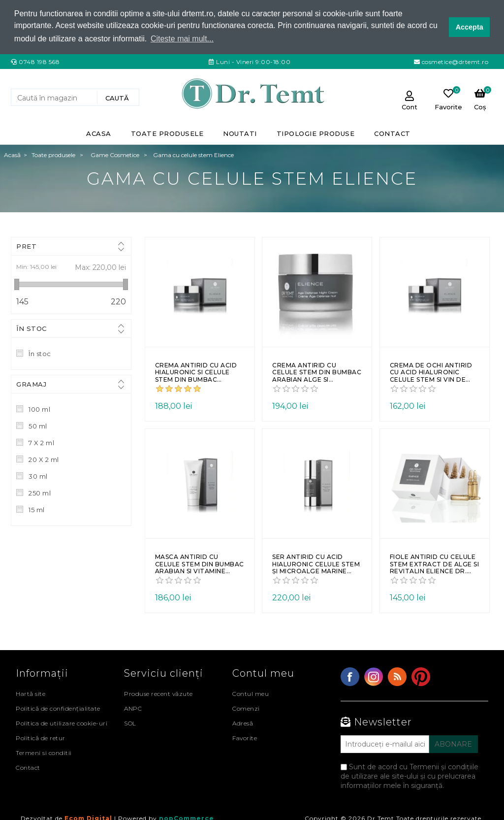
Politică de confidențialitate (58, 708)
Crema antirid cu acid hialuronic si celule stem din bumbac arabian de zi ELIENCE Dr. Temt (196, 372)
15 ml (37, 509)
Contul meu (251, 693)
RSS (397, 676)
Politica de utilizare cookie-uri (62, 723)
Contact (28, 767)
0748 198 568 (39, 61)
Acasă (12, 154)
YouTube (421, 676)
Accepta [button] (470, 27)
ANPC (133, 708)
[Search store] (55, 97)
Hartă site (31, 693)
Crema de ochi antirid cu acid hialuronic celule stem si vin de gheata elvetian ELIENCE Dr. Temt (431, 372)
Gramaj (31, 384)
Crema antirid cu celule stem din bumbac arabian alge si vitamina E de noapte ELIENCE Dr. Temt (317, 372)
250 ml (40, 492)
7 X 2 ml (41, 442)
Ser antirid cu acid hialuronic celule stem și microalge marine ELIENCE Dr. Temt (316, 564)
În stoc (31, 328)
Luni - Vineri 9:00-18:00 (253, 61)
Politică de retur (41, 738)
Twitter (374, 676)
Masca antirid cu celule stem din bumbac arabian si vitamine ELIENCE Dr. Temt (200, 564)
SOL (130, 723)
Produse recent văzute (158, 693)
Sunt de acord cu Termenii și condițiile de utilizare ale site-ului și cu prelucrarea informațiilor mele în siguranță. (409, 776)
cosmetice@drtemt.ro (454, 61)
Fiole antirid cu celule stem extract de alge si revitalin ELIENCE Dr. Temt (435, 564)
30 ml (38, 476)
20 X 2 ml (44, 459)
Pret (26, 246)
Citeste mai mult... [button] (182, 39)
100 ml (39, 409)
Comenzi (246, 708)
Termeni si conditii (44, 752)
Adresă (243, 723)
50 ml (38, 426)
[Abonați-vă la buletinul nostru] (385, 744)
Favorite (245, 738)
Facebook (350, 676)
